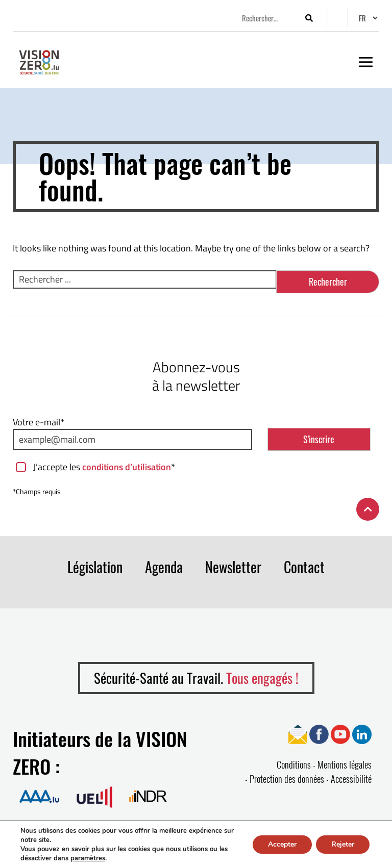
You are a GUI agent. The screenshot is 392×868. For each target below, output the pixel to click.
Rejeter (343, 844)
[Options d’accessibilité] (337, 19)
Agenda (164, 567)
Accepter (282, 844)
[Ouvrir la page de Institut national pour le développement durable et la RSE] (148, 796)
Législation (95, 567)
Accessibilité (351, 779)
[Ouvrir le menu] (366, 62)
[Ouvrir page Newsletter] (298, 733)
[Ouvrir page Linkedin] (362, 733)
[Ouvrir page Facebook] (319, 733)
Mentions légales (345, 764)
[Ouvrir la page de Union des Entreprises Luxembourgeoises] (94, 796)
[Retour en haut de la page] (368, 509)
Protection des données (287, 779)
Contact (304, 567)
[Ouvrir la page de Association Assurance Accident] (39, 796)
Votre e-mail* (39, 422)
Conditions (294, 764)
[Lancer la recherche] (309, 18)
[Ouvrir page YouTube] (340, 733)
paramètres (88, 858)
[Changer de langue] (368, 18)
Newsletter (233, 567)
